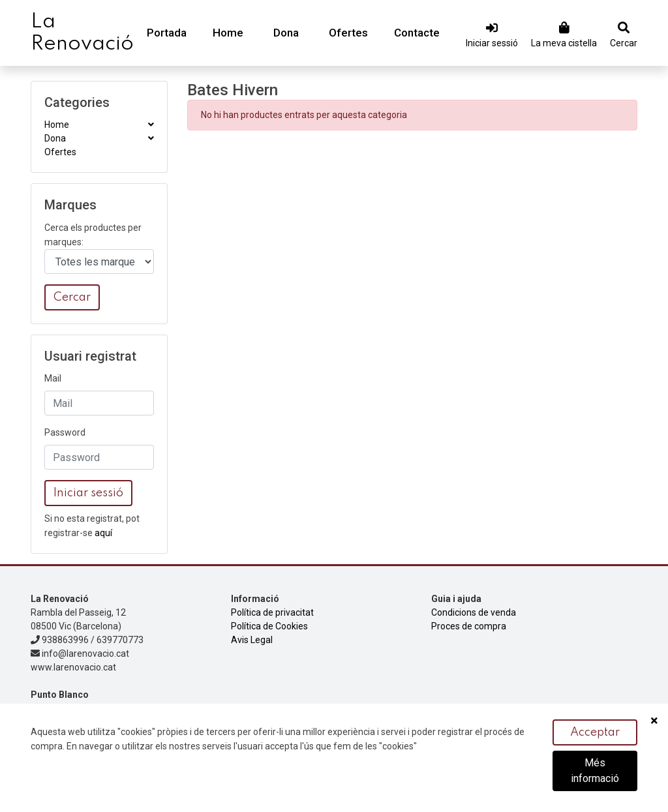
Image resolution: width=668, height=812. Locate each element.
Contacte (417, 33)
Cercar (624, 43)
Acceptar (595, 733)
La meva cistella (564, 43)
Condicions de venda (474, 612)
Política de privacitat (272, 612)
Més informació (595, 771)
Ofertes (348, 33)
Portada (167, 33)
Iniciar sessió (492, 43)
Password (65, 432)
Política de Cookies (269, 626)
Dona (286, 33)
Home (228, 33)
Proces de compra (469, 626)
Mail (53, 378)
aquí (103, 533)
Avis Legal (252, 640)
